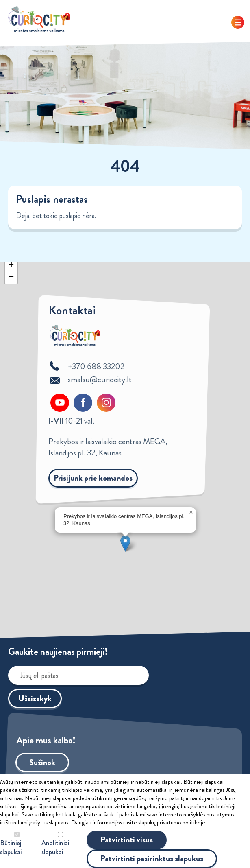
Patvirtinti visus (127, 840)
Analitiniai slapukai (55, 847)
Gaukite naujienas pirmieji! (58, 652)
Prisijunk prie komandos (93, 478)
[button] (125, 543)
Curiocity (39, 19)
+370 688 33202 (96, 366)
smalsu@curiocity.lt (100, 379)
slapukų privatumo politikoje (172, 822)
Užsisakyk (35, 699)
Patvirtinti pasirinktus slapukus (152, 858)
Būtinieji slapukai (11, 847)
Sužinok (42, 762)
